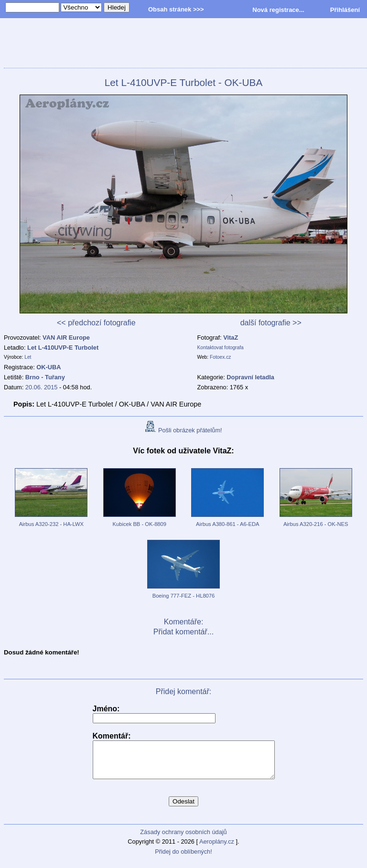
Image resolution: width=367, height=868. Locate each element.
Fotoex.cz (220, 357)
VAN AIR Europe (66, 338)
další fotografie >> (271, 323)
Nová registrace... (278, 10)
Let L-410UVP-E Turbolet (63, 348)
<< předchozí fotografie (96, 323)
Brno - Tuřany (45, 377)
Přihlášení (345, 10)
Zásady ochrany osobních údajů (183, 839)
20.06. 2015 (42, 387)
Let (28, 357)
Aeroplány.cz (217, 849)
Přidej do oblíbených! (183, 859)
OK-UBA (49, 367)
